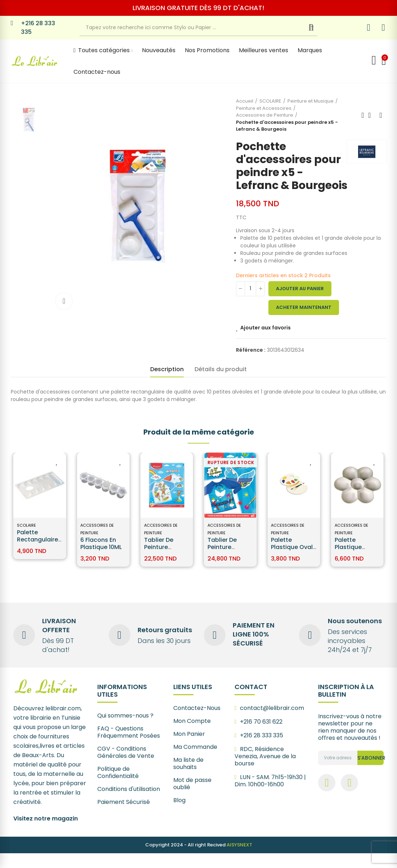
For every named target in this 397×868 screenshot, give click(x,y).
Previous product (363, 115)
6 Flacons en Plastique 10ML (101, 543)
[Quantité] (250, 289)
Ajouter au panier (300, 289)
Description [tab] (167, 369)
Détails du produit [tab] (221, 369)
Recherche (317, 28)
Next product (381, 115)
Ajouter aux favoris (266, 328)
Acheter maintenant (304, 307)
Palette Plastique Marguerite (351, 547)
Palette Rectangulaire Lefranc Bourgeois (37, 543)
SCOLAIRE (26, 525)
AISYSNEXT (239, 845)
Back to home (372, 115)
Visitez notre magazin (46, 818)
